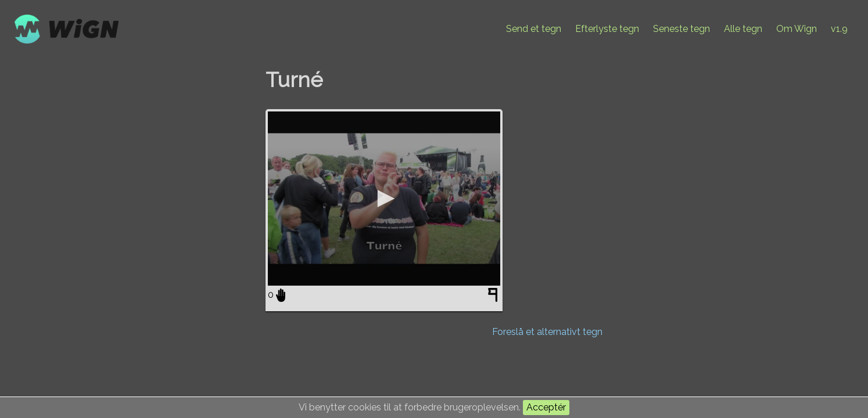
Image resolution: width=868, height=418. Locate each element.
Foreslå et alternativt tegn (547, 332)
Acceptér (546, 407)
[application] (384, 199)
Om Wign (797, 29)
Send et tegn (534, 29)
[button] (384, 199)
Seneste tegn (682, 29)
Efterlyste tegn (607, 29)
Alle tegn (743, 29)
